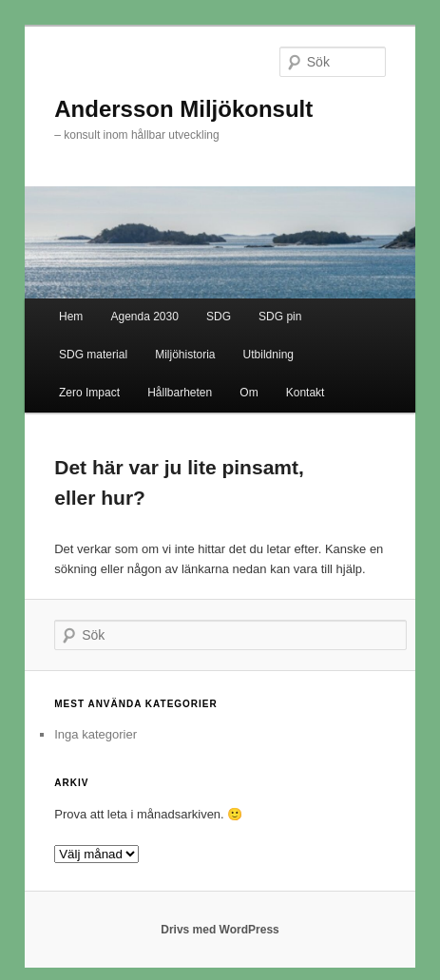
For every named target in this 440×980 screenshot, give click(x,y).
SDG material (93, 355)
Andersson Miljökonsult (183, 109)
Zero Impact (89, 393)
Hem (71, 317)
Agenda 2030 (144, 317)
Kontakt (306, 393)
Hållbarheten (180, 393)
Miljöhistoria (185, 355)
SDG (219, 317)
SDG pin (280, 317)
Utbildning (268, 355)
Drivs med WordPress (220, 930)
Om (249, 393)
